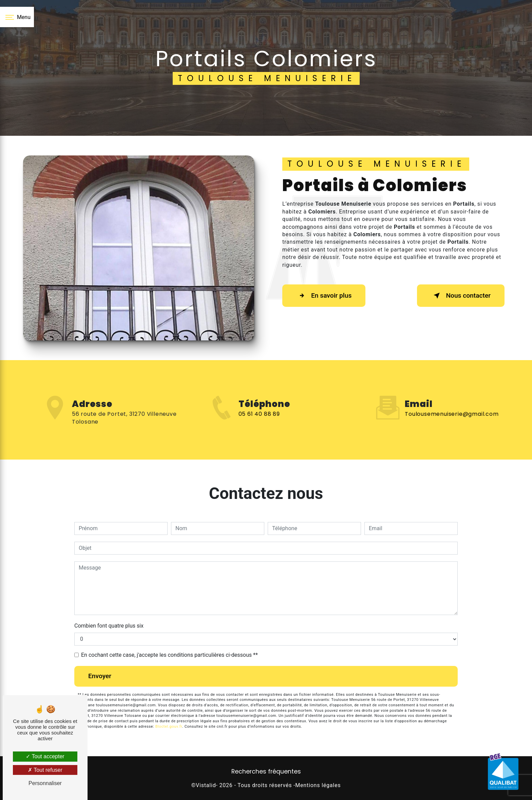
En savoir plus (324, 296)
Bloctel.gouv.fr (169, 727)
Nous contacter (461, 296)
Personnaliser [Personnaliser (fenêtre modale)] (45, 783)
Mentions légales (318, 785)
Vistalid (206, 785)
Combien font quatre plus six (109, 626)
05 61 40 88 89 (259, 424)
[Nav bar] (17, 17)
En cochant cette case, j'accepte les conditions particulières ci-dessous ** (169, 655)
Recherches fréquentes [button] (266, 771)
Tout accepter (45, 756)
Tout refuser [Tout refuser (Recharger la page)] (45, 770)
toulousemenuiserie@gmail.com (452, 404)
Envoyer (100, 676)
